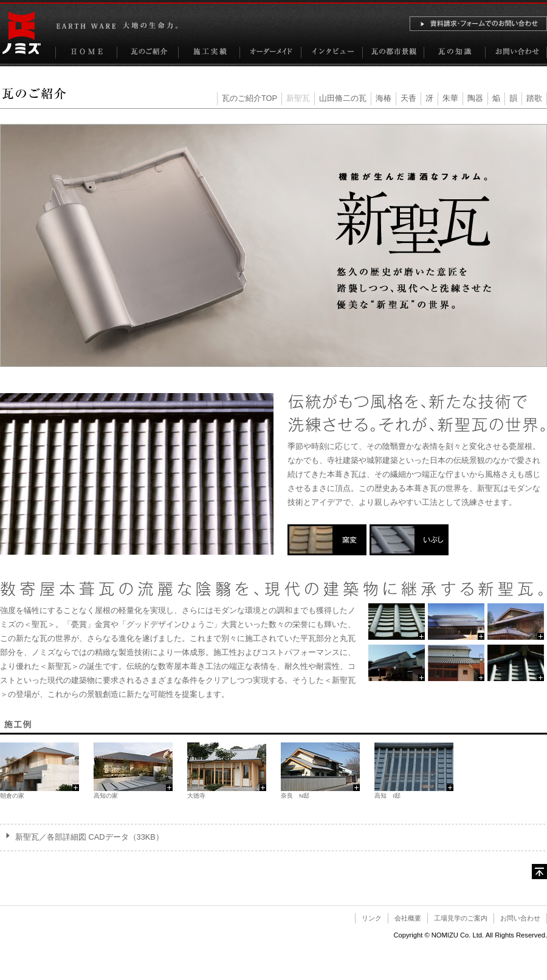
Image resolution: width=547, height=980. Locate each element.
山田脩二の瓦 (343, 98)
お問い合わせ (520, 918)
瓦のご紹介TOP (249, 98)
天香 (408, 98)
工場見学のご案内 (461, 918)
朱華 (450, 98)
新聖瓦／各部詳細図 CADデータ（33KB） (89, 837)
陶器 (475, 98)
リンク (372, 918)
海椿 (384, 98)
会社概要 (408, 918)
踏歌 (534, 98)
